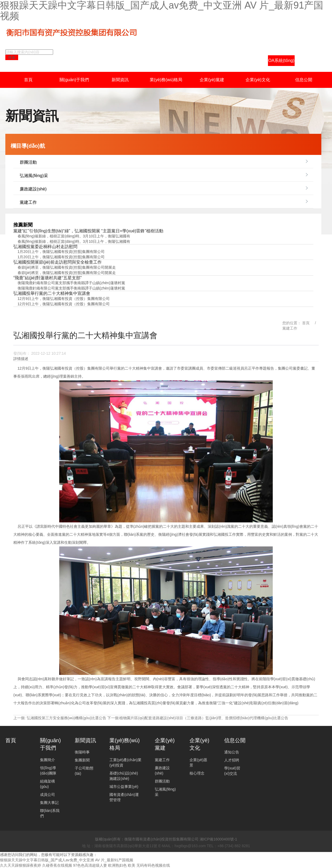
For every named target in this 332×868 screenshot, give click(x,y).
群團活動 (28, 162)
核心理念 (197, 773)
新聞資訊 (120, 80)
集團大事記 (49, 803)
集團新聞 (82, 760)
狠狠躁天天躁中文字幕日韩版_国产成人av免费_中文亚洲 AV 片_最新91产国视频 (67, 860)
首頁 (28, 80)
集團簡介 (48, 760)
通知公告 (232, 752)
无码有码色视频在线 (153, 865)
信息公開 (304, 80)
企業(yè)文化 (258, 80)
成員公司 (48, 795)
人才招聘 (232, 760)
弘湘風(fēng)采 (34, 176)
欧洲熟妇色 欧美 (122, 865)
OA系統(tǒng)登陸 (281, 62)
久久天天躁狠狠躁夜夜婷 (21, 865)
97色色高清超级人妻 (90, 865)
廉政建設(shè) (33, 189)
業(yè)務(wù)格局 (166, 80)
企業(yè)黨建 (212, 80)
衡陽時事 (82, 752)
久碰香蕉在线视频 (57, 865)
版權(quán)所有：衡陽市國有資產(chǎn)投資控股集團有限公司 (147, 839)
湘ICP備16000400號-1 (218, 839)
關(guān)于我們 (74, 80)
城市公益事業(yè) (124, 787)
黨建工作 (28, 202)
